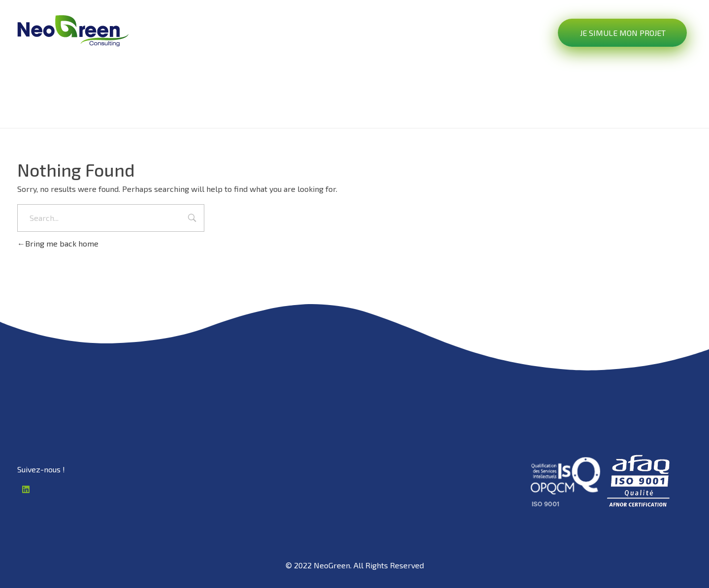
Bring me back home (58, 243)
